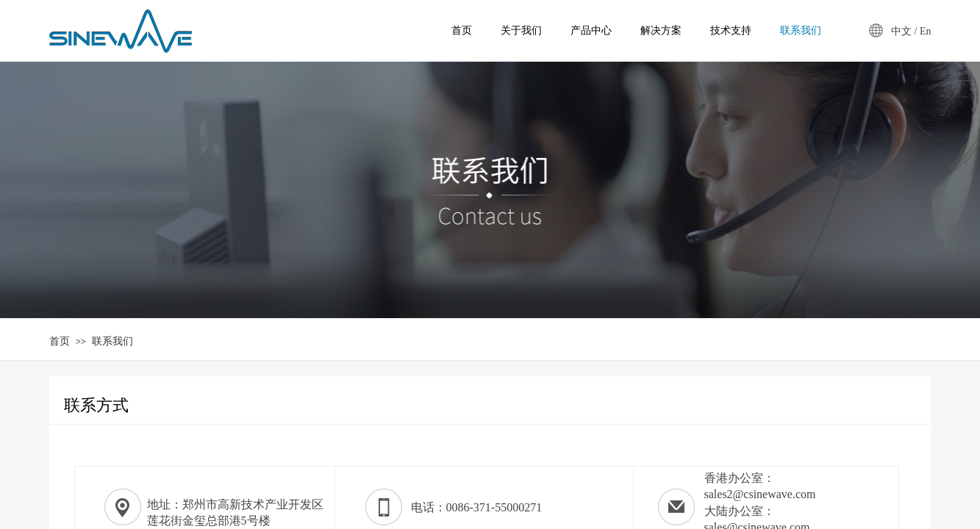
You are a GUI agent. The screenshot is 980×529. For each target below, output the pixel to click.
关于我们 (521, 30)
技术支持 (731, 30)
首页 (60, 341)
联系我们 (112, 341)
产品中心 (591, 30)
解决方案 (661, 30)
